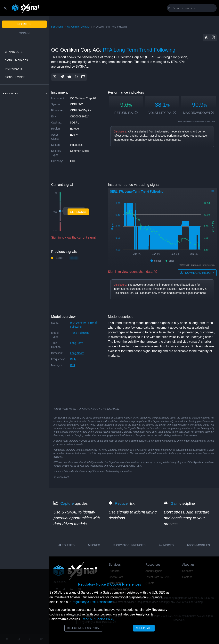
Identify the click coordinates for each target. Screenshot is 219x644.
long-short (77, 353)
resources (10, 94)
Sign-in (24, 33)
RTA (73, 365)
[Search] (193, 8)
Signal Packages (16, 60)
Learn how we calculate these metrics (157, 140)
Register (24, 24)
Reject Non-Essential (84, 628)
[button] (206, 38)
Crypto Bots (14, 52)
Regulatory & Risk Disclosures (92, 602)
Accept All (144, 628)
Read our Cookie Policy (98, 619)
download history (197, 273)
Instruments (14, 69)
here (203, 293)
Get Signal (78, 212)
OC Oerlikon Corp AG (78, 27)
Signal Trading (15, 77)
